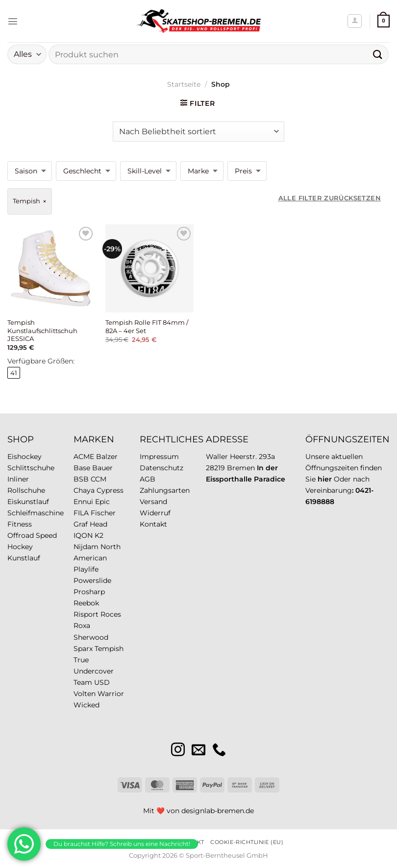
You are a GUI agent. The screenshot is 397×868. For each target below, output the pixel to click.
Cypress (110, 490)
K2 (99, 535)
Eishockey (25, 457)
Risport (86, 614)
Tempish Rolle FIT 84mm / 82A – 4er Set (147, 326)
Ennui (83, 502)
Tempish (109, 649)
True (81, 660)
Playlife (86, 569)
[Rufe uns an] (219, 751)
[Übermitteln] (378, 54)
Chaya (84, 490)
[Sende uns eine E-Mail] (198, 751)
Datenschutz (161, 468)
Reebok (86, 603)
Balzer (107, 457)
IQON (83, 535)
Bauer (102, 468)
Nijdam (86, 547)
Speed (46, 535)
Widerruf (155, 513)
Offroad (21, 535)
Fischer (103, 513)
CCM (99, 479)
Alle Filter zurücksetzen (330, 198)
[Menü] (13, 21)
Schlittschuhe (31, 468)
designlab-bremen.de (218, 811)
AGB (148, 479)
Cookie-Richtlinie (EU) (247, 842)
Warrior (111, 694)
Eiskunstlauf (28, 502)
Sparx (83, 649)
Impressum (159, 457)
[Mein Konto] (355, 21)
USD (102, 682)
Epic (102, 502)
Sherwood (91, 637)
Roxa (82, 626)
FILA (81, 513)
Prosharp (89, 592)
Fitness (20, 524)
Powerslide (92, 580)
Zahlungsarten (165, 490)
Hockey (20, 547)
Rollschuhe (26, 490)
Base (82, 468)
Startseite (184, 84)
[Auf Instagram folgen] (178, 751)
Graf (81, 524)
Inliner (18, 479)
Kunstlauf (24, 558)
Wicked (87, 705)
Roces (111, 614)
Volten (85, 694)
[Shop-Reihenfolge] (198, 131)
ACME (84, 457)
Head (99, 524)
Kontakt (153, 524)
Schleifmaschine (36, 513)
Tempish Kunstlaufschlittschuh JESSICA (42, 331)
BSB (81, 479)
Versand (153, 502)
